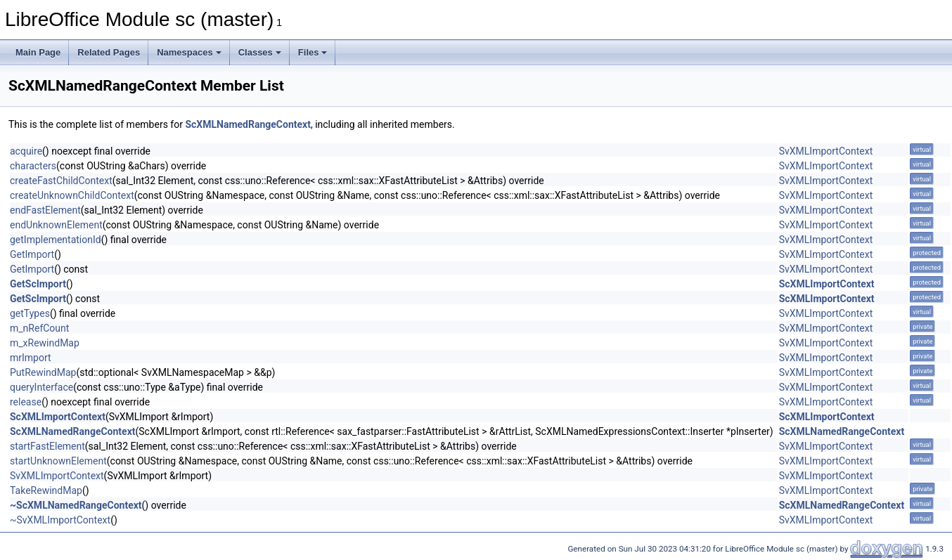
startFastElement (47, 446)
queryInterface (41, 387)
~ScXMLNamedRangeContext (76, 505)
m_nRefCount (39, 328)
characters (33, 166)
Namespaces (189, 52)
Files (313, 52)
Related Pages (109, 52)
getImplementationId (56, 240)
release (26, 402)
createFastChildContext (61, 181)
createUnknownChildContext (72, 195)
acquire (26, 151)
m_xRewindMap (45, 343)
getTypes (30, 313)
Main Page (38, 52)
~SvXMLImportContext (60, 520)
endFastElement (45, 210)
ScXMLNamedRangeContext (248, 124)
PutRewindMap (43, 372)
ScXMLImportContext (827, 284)
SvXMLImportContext (826, 151)
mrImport (31, 358)
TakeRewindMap (46, 490)
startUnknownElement (58, 461)
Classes (260, 52)
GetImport (32, 254)
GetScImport (38, 284)
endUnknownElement (56, 225)
